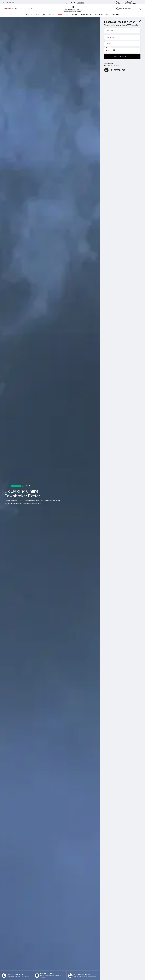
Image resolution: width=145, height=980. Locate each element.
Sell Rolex (86, 15)
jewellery (40, 15)
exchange (116, 15)
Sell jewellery (101, 15)
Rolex (51, 15)
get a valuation (122, 57)
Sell (23, 9)
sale (60, 15)
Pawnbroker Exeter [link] (13, 19)
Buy (17, 9)
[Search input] (125, 9)
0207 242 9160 (9, 3)
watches (28, 15)
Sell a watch (72, 15)
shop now (81, 3)
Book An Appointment (130, 3)
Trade (30, 9)
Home (5, 19)
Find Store (117, 3)
